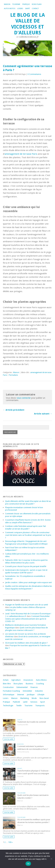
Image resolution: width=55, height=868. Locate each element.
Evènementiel (22, 687)
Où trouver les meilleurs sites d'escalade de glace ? (26, 643)
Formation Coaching (11, 691)
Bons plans (37, 4)
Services (34, 702)
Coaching (40, 684)
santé (25, 702)
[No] (51, 859)
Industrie (39, 691)
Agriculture (16, 680)
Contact (35, 9)
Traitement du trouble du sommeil (32, 722)
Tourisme (16, 4)
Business (29, 684)
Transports (40, 706)
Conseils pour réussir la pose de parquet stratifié (26, 566)
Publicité (16, 702)
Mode (34, 698)
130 (10, 842)
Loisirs (20, 9)
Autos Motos (10, 9)
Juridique (31, 695)
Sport (43, 702)
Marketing (25, 698)
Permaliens (13, 375)
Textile (19, 706)
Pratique (26, 4)
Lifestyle (41, 695)
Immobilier (27, 691)
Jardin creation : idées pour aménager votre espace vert (28, 582)
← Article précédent (14, 410)
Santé (27, 9)
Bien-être (7, 684)
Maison (7, 4)
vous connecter (24, 398)
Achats (6, 680)
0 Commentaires (34, 74)
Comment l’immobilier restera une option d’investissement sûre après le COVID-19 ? (27, 619)
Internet (21, 695)
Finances (34, 687)
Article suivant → (43, 414)
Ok (28, 864)
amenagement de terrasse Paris (21, 154)
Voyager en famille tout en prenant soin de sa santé (27, 605)
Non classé (44, 698)
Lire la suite (9, 739)
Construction (8, 687)
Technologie (8, 706)
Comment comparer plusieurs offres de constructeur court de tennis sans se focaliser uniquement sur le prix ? (28, 535)
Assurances (28, 680)
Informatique (9, 695)
